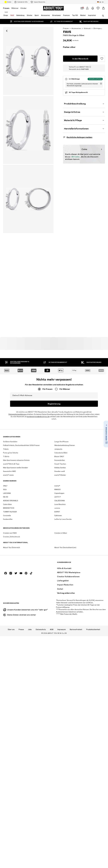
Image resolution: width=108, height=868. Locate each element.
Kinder (24, 8)
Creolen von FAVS (10, 533)
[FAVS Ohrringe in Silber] (28, 130)
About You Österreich (11, 548)
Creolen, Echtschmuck (11, 537)
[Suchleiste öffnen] (102, 16)
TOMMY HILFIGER (10, 512)
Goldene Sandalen (10, 442)
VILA (5, 490)
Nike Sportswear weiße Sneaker (16, 468)
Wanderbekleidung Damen (65, 445)
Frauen (6, 8)
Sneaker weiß (60, 471)
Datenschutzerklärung (17, 414)
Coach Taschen (60, 464)
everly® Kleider (60, 475)
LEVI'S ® (58, 497)
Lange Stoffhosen (61, 442)
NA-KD (6, 497)
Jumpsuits (58, 449)
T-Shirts (6, 457)
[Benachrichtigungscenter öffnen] (93, 8)
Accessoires (76, 28)
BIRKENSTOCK (9, 508)
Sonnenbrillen (60, 460)
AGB (52, 630)
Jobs (30, 630)
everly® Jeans (8, 475)
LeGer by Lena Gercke (63, 519)
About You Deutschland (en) (65, 548)
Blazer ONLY (59, 457)
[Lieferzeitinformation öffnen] (101, 74)
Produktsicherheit (93, 630)
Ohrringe (97, 28)
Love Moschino (60, 504)
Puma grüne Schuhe (11, 453)
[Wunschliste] (98, 8)
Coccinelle (7, 516)
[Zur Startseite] (53, 8)
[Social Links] (6, 573)
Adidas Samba (60, 468)
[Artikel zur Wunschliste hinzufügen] (102, 59)
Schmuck (87, 28)
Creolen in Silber (61, 533)
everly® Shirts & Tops (11, 464)
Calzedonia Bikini (61, 453)
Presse (21, 630)
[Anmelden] (87, 8)
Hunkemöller (8, 519)
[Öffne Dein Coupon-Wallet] (82, 8)
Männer (15, 8)
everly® (57, 486)
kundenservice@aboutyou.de (38, 417)
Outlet (8, 2)
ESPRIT (57, 512)
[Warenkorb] (103, 8)
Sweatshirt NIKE (9, 471)
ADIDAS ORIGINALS (11, 501)
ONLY (5, 486)
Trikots (6, 449)
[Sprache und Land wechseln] (100, 2)
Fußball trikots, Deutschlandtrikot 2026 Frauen (21, 445)
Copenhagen (59, 493)
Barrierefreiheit (76, 630)
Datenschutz (41, 630)
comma (57, 508)
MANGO (58, 490)
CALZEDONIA (60, 501)
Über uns (11, 630)
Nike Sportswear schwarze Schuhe (16, 460)
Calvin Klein (7, 504)
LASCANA (7, 493)
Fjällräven (58, 516)
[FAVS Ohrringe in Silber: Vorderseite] (28, 61)
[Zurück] (7, 31)
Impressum (62, 630)
